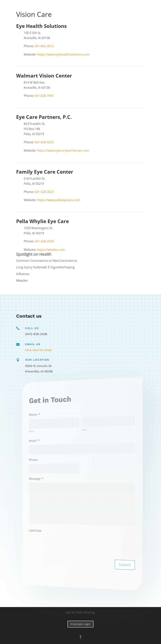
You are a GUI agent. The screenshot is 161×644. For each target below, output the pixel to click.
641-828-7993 (44, 96)
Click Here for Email (38, 350)
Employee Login (80, 624)
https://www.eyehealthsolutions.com (63, 54)
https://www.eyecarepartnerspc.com (63, 150)
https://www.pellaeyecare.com (59, 200)
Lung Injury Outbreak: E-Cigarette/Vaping (45, 267)
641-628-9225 (44, 142)
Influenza (23, 274)
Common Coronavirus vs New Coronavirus (47, 261)
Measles (22, 280)
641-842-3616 (44, 46)
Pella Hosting (85, 612)
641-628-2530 (44, 241)
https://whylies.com (51, 250)
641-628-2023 (44, 192)
